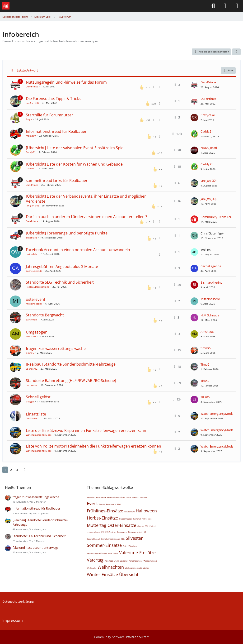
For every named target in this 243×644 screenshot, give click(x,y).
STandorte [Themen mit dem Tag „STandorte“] (133, 546)
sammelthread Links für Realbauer (57, 181)
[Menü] (237, 6)
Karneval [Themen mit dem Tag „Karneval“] (137, 519)
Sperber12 (32, 369)
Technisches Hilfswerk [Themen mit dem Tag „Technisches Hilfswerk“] (97, 553)
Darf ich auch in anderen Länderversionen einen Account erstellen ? (86, 217)
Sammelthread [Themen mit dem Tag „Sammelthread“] (93, 539)
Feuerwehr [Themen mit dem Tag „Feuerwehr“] (111, 504)
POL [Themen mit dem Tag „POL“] (147, 526)
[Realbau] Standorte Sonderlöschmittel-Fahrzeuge (71, 364)
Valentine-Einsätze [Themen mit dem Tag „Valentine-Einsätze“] (137, 553)
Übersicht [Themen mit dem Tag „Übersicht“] (129, 574)
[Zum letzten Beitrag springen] (194, 85)
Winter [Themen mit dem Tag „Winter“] (146, 568)
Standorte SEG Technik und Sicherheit (60, 282)
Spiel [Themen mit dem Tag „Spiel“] (125, 546)
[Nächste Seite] (24, 470)
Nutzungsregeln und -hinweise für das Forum (66, 82)
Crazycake (208, 115)
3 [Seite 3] (17, 470)
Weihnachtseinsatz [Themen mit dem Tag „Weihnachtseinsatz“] (133, 568)
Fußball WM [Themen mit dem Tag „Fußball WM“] (129, 512)
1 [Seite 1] (5, 470)
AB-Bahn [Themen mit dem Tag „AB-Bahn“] (91, 497)
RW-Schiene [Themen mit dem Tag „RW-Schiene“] (111, 532)
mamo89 (31, 136)
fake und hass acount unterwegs (35, 548)
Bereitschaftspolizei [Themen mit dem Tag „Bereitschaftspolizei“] (116, 497)
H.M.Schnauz (210, 315)
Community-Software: (121, 637)
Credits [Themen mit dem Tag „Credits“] (135, 497)
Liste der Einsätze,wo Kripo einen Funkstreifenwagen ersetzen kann (86, 430)
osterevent (36, 299)
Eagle (29, 119)
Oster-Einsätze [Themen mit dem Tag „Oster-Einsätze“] (122, 525)
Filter (228, 71)
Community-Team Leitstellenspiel (217, 217)
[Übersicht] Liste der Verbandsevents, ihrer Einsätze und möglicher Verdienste (86, 199)
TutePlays (31, 238)
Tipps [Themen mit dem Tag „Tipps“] (116, 553)
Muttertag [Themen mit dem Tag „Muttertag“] (97, 525)
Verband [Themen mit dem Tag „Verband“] (124, 561)
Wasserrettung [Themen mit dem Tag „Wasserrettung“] (150, 561)
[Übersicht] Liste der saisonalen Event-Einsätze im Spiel (75, 148)
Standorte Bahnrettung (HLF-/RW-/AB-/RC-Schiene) (71, 381)
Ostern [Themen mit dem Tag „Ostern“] (140, 526)
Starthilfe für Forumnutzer (49, 115)
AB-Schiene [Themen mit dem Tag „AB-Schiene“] (101, 497)
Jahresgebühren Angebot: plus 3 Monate (62, 267)
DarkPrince (32, 86)
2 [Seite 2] (11, 470)
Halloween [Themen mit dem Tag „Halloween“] (146, 511)
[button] (236, 52)
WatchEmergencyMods (217, 414)
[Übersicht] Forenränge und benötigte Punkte (67, 233)
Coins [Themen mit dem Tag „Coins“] (129, 497)
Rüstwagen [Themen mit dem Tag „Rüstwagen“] (122, 532)
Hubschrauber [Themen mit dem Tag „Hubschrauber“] (126, 519)
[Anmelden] (225, 6)
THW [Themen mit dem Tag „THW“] (110, 553)
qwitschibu (32, 254)
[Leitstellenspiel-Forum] (6, 6)
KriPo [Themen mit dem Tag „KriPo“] (144, 519)
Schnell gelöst (38, 397)
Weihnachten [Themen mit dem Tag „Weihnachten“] (111, 567)
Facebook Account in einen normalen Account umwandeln (78, 250)
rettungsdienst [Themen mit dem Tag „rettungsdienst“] (93, 532)
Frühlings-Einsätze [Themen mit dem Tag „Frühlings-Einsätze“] (105, 511)
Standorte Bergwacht (45, 315)
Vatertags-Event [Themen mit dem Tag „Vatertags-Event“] (112, 561)
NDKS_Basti (209, 148)
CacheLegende (34, 271)
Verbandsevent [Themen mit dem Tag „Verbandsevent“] (136, 561)
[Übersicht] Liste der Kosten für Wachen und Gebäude (74, 164)
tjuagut (30, 401)
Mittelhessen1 (34, 304)
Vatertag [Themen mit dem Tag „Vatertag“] (95, 560)
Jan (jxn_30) (32, 103)
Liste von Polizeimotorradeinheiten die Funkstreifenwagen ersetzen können (93, 446)
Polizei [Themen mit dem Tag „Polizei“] (152, 526)
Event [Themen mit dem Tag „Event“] (92, 503)
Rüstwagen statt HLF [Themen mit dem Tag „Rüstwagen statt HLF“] (137, 532)
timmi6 (30, 353)
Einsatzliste (36, 414)
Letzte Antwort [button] (27, 70)
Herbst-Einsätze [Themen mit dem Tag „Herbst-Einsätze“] (102, 518)
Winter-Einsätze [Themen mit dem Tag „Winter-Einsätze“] (102, 574)
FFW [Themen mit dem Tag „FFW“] (119, 504)
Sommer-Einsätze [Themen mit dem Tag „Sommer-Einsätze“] (104, 545)
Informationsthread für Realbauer (56, 131)
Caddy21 (207, 131)
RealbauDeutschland (38, 287)
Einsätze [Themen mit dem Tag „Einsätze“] (143, 497)
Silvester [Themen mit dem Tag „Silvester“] (134, 538)
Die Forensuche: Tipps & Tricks (53, 99)
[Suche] (213, 6)
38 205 (205, 397)
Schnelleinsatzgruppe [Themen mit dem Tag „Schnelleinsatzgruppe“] (110, 539)
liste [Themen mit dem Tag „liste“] (150, 519)
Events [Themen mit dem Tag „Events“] (102, 504)
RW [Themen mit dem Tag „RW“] (103, 532)
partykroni (32, 320)
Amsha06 (31, 336)
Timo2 (205, 364)
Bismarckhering (211, 282)
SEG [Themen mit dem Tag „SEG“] (123, 539)
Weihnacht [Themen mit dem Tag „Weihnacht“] (92, 568)
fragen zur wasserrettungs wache (56, 348)
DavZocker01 (33, 418)
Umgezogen (37, 332)
